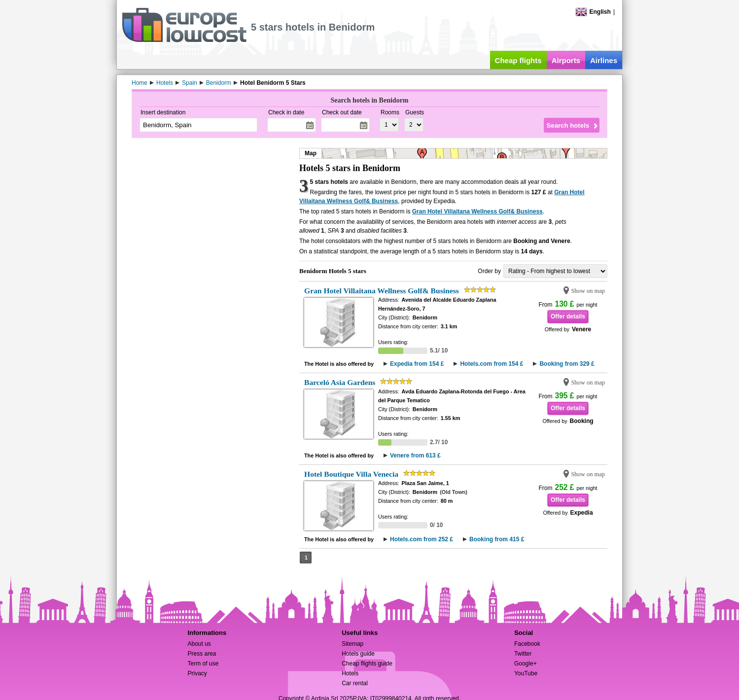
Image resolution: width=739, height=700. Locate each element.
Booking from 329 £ (567, 364)
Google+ (526, 664)
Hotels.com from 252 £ (422, 539)
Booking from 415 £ (497, 539)
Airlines (604, 60)
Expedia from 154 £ (417, 364)
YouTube (526, 673)
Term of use (203, 664)
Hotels (350, 673)
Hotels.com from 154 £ (492, 364)
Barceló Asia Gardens (340, 382)
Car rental (355, 683)
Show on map (588, 291)
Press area (202, 654)
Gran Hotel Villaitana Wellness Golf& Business (477, 211)
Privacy (197, 673)
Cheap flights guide (367, 664)
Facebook (527, 644)
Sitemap (352, 644)
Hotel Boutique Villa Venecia (351, 474)
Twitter (523, 654)
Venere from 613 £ (415, 455)
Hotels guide (358, 654)
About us (199, 644)
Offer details (568, 316)
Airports (566, 60)
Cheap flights (518, 60)
